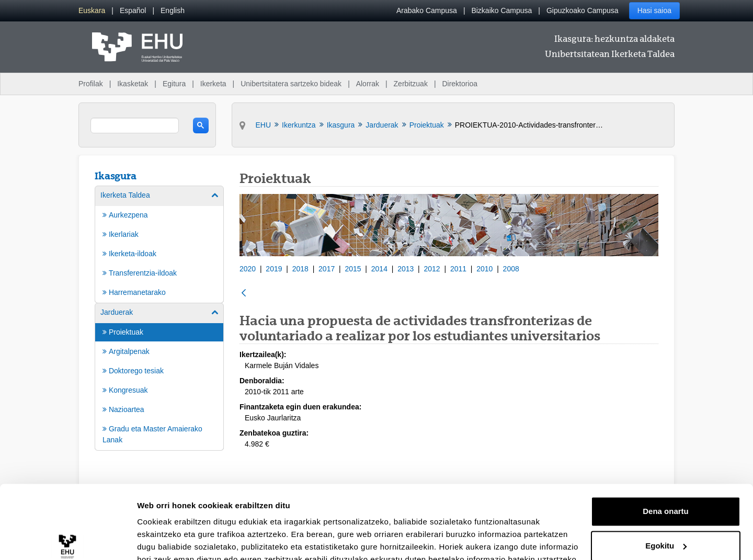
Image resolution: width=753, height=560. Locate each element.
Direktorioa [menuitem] (460, 84)
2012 (432, 269)
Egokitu (666, 496)
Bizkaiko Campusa (501, 10)
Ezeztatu (666, 531)
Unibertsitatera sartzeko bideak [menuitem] (291, 84)
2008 (511, 269)
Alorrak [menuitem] (368, 84)
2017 (327, 269)
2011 (458, 269)
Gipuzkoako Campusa (583, 10)
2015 (353, 269)
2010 (484, 269)
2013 (406, 269)
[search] (135, 125)
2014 (379, 269)
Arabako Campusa (427, 10)
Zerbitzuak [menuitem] (411, 84)
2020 (248, 269)
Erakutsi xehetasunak (178, 539)
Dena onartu (666, 462)
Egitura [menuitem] (174, 84)
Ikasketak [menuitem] (133, 84)
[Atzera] (244, 294)
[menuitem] (92, 11)
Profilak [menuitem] (91, 84)
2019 (274, 269)
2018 (300, 269)
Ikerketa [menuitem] (213, 84)
